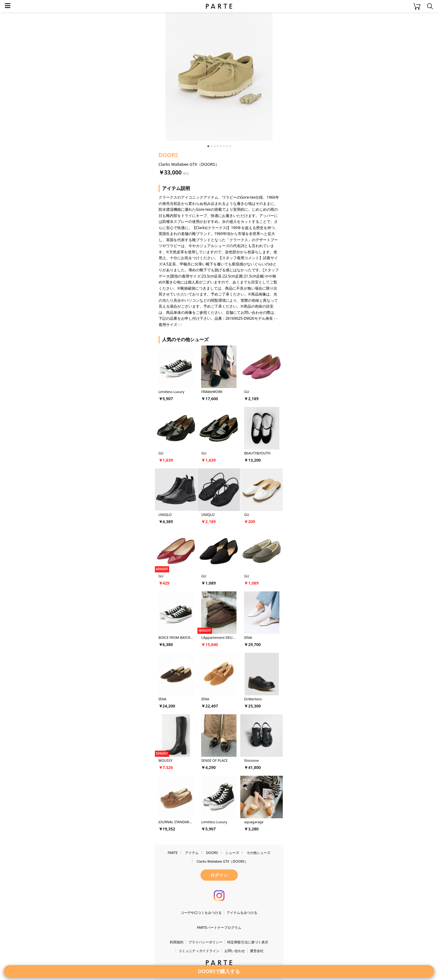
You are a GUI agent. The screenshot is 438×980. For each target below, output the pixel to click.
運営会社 (257, 951)
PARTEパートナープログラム (219, 927)
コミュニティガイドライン (199, 951)
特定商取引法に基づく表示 (248, 942)
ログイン (219, 875)
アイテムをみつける (242, 912)
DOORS (168, 155)
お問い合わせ (235, 951)
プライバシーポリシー (205, 942)
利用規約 (177, 942)
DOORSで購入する (219, 971)
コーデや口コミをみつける (201, 912)
